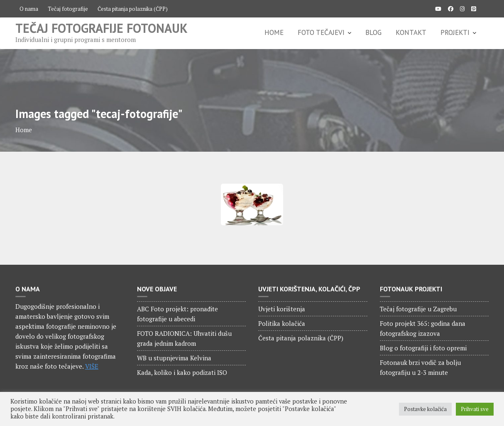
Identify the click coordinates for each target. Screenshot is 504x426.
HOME (274, 32)
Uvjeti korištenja (282, 309)
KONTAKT (411, 32)
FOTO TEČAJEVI (321, 32)
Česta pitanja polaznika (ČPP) (133, 9)
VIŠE (92, 366)
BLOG (373, 32)
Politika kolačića (282, 323)
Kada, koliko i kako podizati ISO (182, 372)
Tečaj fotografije (68, 9)
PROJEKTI (455, 32)
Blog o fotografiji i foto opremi (423, 348)
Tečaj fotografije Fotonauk (102, 28)
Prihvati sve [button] (475, 409)
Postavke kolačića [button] (425, 409)
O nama (29, 9)
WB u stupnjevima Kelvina (174, 358)
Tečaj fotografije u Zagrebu (418, 309)
